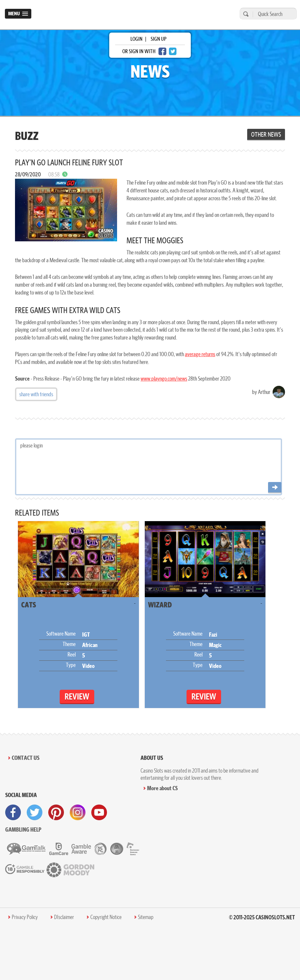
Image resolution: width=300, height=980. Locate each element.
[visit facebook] (13, 812)
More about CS (162, 788)
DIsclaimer (64, 917)
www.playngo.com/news (164, 378)
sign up (158, 39)
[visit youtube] (99, 812)
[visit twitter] (35, 812)
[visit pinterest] (56, 812)
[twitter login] (173, 51)
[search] (245, 14)
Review (77, 696)
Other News (266, 134)
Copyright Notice (106, 917)
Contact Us (26, 758)
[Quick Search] (273, 14)
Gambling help (23, 829)
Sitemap (146, 917)
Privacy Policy (25, 917)
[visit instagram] (78, 812)
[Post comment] (275, 488)
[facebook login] (162, 51)
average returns (200, 354)
